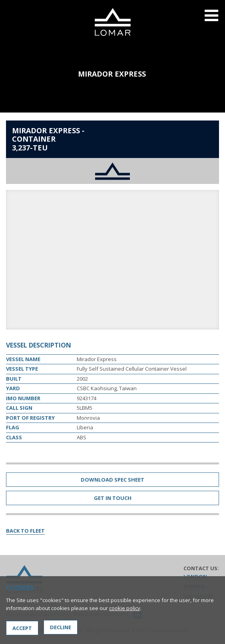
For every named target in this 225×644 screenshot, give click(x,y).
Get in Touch (113, 498)
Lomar (112, 22)
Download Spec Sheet (112, 480)
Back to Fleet (25, 531)
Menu (211, 21)
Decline (61, 627)
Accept (22, 628)
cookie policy (125, 608)
